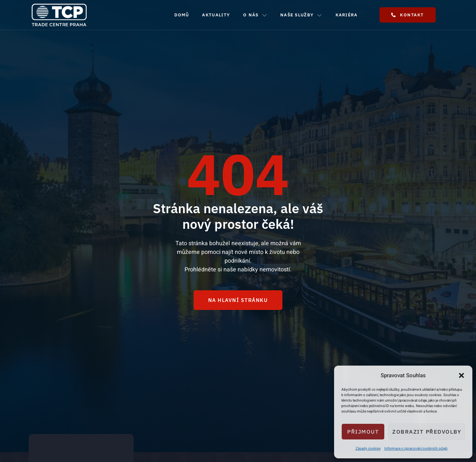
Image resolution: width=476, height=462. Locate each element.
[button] (461, 375)
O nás (255, 15)
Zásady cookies (368, 449)
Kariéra (347, 15)
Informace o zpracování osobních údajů (416, 449)
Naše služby (301, 15)
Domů (182, 15)
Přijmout (363, 432)
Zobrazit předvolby (427, 432)
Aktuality (216, 15)
